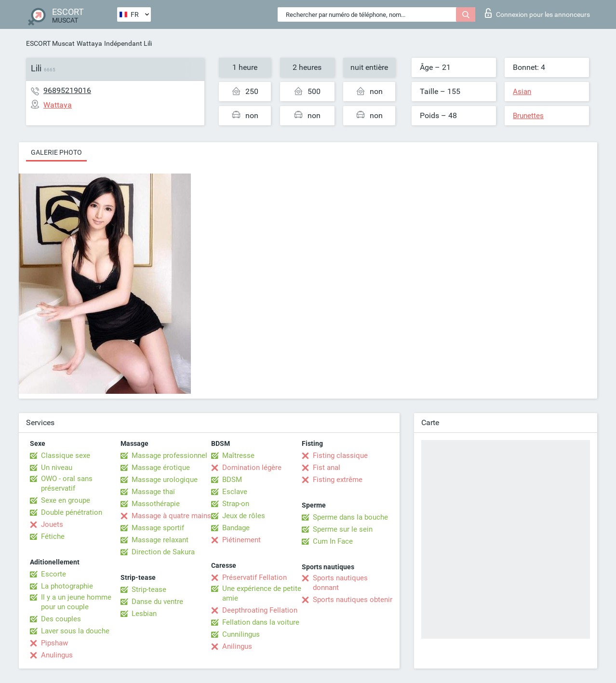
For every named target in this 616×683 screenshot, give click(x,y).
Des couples (61, 619)
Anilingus (237, 646)
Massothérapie (156, 504)
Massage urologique (165, 480)
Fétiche (53, 536)
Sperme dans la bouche (350, 517)
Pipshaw (54, 643)
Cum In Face (333, 541)
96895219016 (67, 90)
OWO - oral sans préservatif (67, 483)
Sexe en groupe (66, 500)
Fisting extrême (338, 480)
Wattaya (89, 43)
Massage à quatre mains (171, 516)
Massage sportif (158, 528)
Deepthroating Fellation (260, 610)
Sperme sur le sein (343, 529)
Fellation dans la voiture (261, 622)
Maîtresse (238, 455)
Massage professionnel (169, 455)
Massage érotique (161, 468)
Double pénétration (72, 512)
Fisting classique (340, 455)
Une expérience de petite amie (262, 593)
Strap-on (236, 504)
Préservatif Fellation (254, 577)
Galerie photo (56, 152)
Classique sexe (66, 455)
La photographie (67, 586)
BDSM (232, 480)
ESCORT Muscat (50, 43)
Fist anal (327, 468)
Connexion (537, 13)
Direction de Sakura (163, 552)
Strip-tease (149, 589)
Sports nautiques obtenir (353, 600)
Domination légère (252, 468)
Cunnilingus (241, 634)
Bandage (236, 528)
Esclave (235, 492)
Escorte (54, 574)
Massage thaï (153, 492)
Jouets (52, 524)
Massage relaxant (160, 540)
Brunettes (528, 116)
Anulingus (57, 655)
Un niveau (57, 468)
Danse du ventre (157, 602)
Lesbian (144, 614)
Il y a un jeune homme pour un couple (76, 602)
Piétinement (241, 540)
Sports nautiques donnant (340, 583)
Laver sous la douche (75, 631)
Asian (522, 92)
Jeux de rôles (244, 516)
